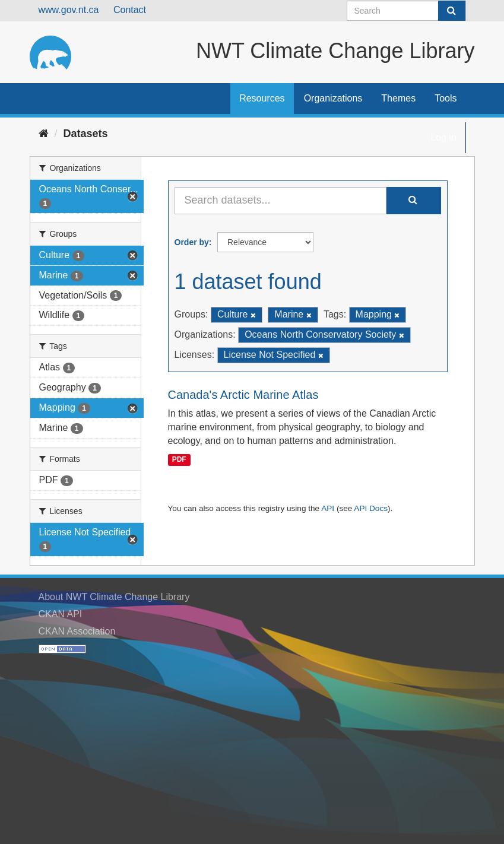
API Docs (371, 508)
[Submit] (452, 11)
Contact (130, 10)
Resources (262, 98)
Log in (443, 137)
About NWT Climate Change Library (114, 597)
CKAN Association (77, 631)
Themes (398, 98)
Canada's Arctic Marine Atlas (243, 395)
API (328, 508)
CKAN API (61, 614)
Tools (446, 98)
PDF (179, 459)
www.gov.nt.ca (69, 10)
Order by (192, 242)
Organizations (333, 98)
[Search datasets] (406, 11)
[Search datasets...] (280, 201)
